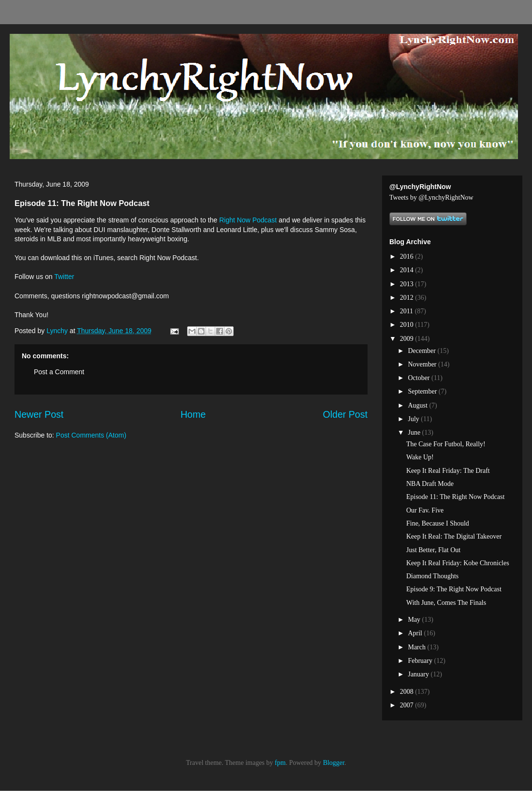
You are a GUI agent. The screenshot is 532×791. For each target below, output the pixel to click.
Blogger (334, 763)
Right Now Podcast (249, 220)
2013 (408, 284)
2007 (408, 705)
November (423, 364)
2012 (408, 298)
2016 (408, 256)
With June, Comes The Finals (446, 603)
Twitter (64, 277)
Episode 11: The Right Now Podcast (455, 497)
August (418, 405)
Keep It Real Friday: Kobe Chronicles (458, 563)
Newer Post (39, 414)
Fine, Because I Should (438, 523)
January (419, 674)
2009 (408, 339)
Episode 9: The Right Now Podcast (454, 589)
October (420, 378)
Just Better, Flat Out (433, 550)
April (416, 633)
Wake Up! (420, 457)
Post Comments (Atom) (91, 435)
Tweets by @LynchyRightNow (431, 198)
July (414, 419)
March (417, 647)
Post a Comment (59, 372)
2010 (408, 325)
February (421, 661)
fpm (280, 763)
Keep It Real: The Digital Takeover (454, 536)
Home (193, 414)
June (415, 432)
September (423, 391)
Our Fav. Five (425, 510)
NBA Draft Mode (430, 484)
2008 (408, 692)
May (415, 620)
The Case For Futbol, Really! (446, 444)
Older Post (345, 414)
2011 (407, 311)
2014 (408, 270)
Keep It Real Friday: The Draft (448, 471)
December (422, 351)
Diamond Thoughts (432, 576)
